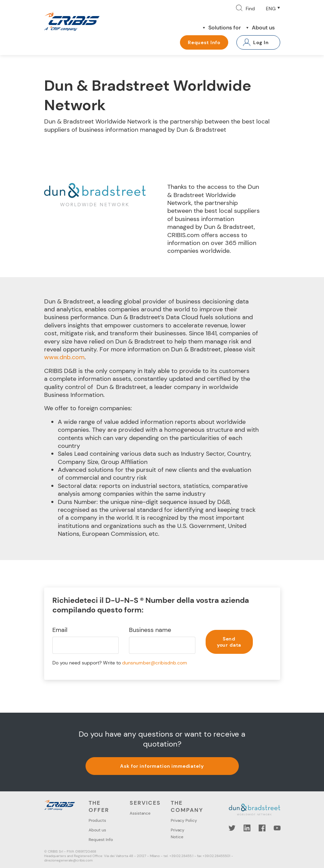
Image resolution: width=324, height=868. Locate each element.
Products (97, 820)
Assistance (140, 813)
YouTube (277, 828)
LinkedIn (247, 828)
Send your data (229, 642)
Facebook (262, 828)
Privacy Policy (184, 820)
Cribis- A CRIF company (72, 21)
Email (60, 630)
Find (250, 9)
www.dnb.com (64, 357)
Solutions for (225, 28)
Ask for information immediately (162, 766)
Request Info (204, 42)
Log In (261, 42)
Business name (150, 630)
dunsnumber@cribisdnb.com (155, 663)
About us (263, 28)
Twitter (232, 828)
